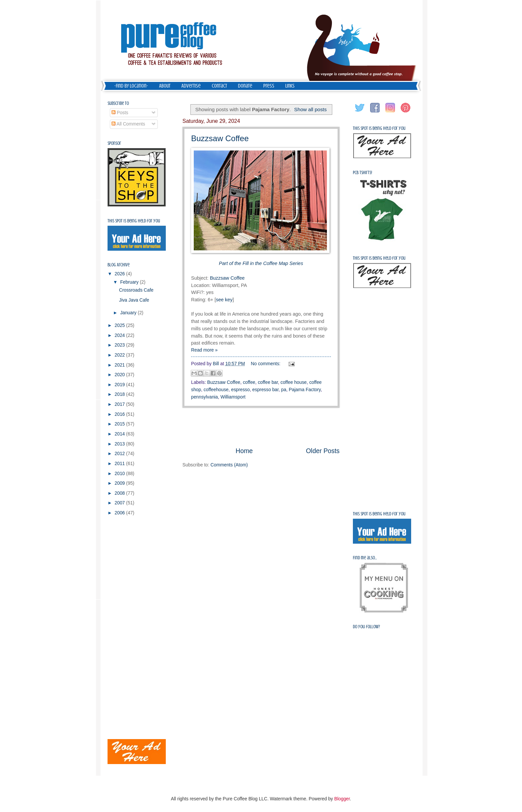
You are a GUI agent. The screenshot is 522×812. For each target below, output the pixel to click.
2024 (120, 335)
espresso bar (265, 390)
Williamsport (233, 397)
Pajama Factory (305, 390)
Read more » (204, 350)
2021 (120, 365)
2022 (120, 355)
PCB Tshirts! (363, 173)
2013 (120, 444)
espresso (240, 390)
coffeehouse (216, 390)
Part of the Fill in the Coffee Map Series (261, 263)
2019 (120, 385)
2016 (120, 414)
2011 (120, 464)
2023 (120, 345)
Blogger (342, 799)
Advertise (191, 86)
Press (269, 86)
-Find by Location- (131, 86)
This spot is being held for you (134, 221)
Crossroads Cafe (136, 290)
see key (224, 300)
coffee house (294, 382)
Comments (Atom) (229, 465)
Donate (245, 86)
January (129, 313)
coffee (249, 382)
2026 (120, 274)
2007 (120, 503)
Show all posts (311, 109)
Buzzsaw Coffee (220, 138)
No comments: (266, 364)
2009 (120, 483)
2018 (120, 394)
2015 (120, 424)
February (130, 282)
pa (284, 390)
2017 (120, 404)
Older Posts (323, 451)
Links (290, 86)
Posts (120, 113)
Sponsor (114, 143)
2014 (120, 434)
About (165, 86)
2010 (120, 474)
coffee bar (268, 382)
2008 (120, 493)
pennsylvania (205, 397)
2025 (120, 325)
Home (244, 451)
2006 (120, 513)
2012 (120, 454)
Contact (219, 86)
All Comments (128, 124)
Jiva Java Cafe (134, 300)
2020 (120, 375)
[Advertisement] (261, 427)
